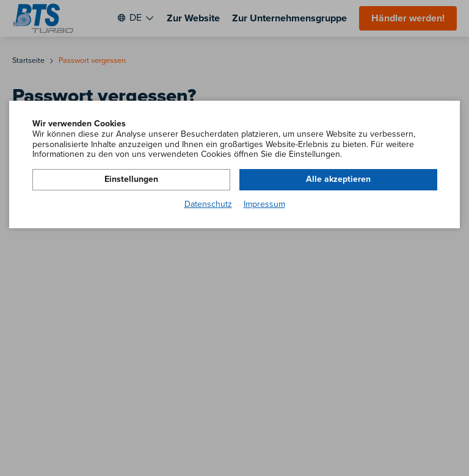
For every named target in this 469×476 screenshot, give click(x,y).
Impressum (264, 204)
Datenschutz (208, 204)
